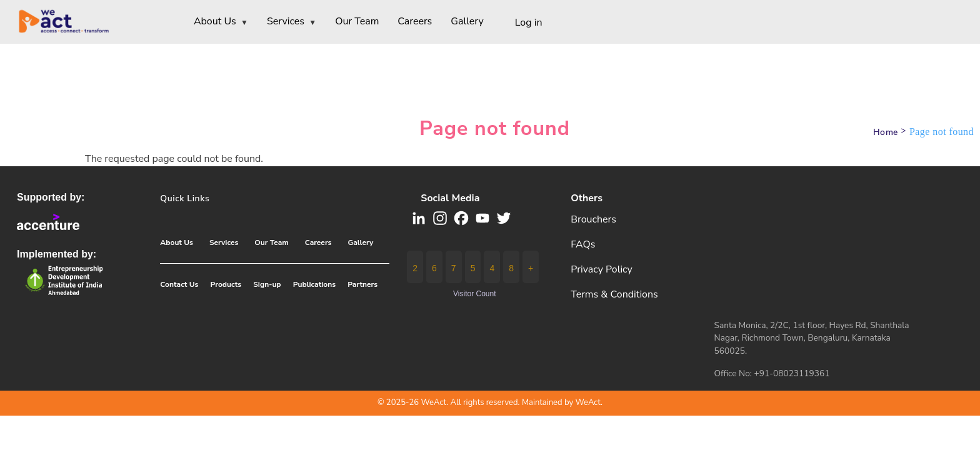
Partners (362, 284)
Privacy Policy (602, 269)
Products (226, 284)
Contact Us (179, 284)
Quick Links (185, 198)
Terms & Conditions (614, 294)
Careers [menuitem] (415, 21)
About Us (177, 242)
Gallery (360, 242)
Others (587, 198)
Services (224, 242)
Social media (450, 198)
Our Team (271, 242)
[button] (461, 217)
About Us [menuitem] (221, 22)
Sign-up (267, 284)
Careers (318, 242)
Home (886, 132)
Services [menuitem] (292, 22)
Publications (314, 284)
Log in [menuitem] (529, 22)
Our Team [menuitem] (357, 21)
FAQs (583, 244)
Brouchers (593, 219)
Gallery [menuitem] (467, 21)
